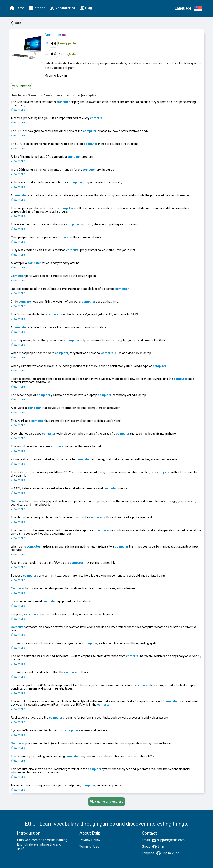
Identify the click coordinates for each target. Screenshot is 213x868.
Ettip (160, 847)
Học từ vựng (170, 853)
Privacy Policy (90, 840)
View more (18, 110)
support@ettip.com (170, 840)
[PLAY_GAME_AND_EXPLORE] (107, 802)
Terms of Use (89, 847)
